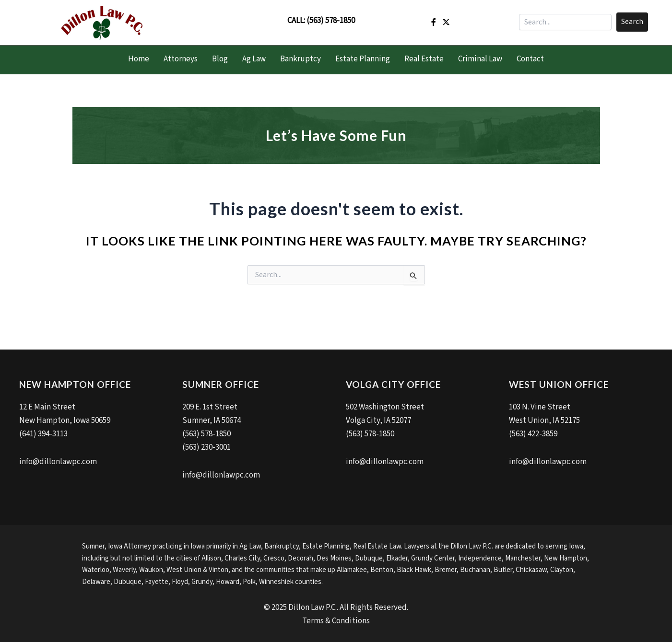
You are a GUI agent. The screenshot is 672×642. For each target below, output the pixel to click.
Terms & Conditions (336, 621)
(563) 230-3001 (206, 447)
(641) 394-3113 (43, 434)
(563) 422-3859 (533, 434)
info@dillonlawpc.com (58, 462)
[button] (632, 22)
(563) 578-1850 (331, 21)
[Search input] (565, 22)
